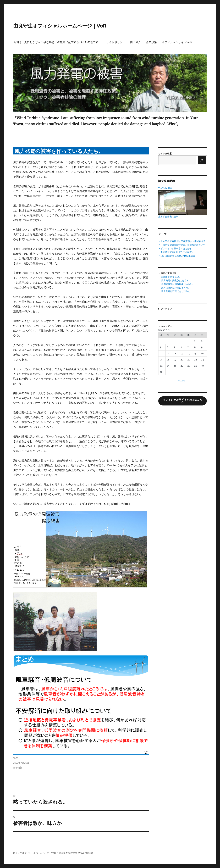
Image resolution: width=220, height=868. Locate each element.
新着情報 (18, 767)
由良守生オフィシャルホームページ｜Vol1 (60, 26)
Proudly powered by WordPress (76, 853)
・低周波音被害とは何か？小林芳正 (176, 252)
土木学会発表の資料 (168, 217)
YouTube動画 (165, 188)
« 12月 (182, 381)
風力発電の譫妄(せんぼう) (175, 280)
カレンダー (166, 326)
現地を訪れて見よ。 (171, 277)
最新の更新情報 (169, 273)
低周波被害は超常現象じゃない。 (178, 284)
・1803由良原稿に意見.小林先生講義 (177, 256)
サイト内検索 (165, 154)
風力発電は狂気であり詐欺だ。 (177, 291)
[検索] (202, 160)
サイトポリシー (116, 42)
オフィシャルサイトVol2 (177, 42)
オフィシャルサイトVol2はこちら (183, 401)
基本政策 (151, 42)
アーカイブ (166, 309)
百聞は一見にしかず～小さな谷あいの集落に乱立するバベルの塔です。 (57, 42)
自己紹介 (136, 42)
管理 (15, 758)
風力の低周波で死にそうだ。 (176, 288)
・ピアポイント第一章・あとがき (175, 249)
